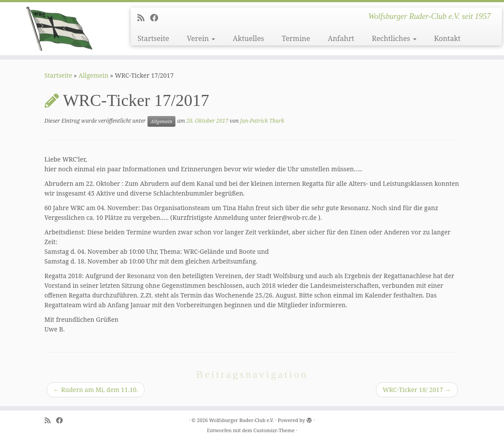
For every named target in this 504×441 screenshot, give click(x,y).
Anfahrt (341, 38)
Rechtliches (394, 38)
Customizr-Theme (274, 430)
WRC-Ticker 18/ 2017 (417, 390)
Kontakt (447, 38)
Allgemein (94, 75)
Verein (201, 38)
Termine (296, 38)
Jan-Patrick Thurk (262, 121)
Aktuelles (248, 38)
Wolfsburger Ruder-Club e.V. (241, 420)
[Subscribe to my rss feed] (144, 18)
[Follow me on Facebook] (157, 18)
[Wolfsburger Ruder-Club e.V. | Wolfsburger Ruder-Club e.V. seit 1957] (59, 29)
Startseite (153, 38)
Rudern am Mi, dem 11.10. (96, 390)
